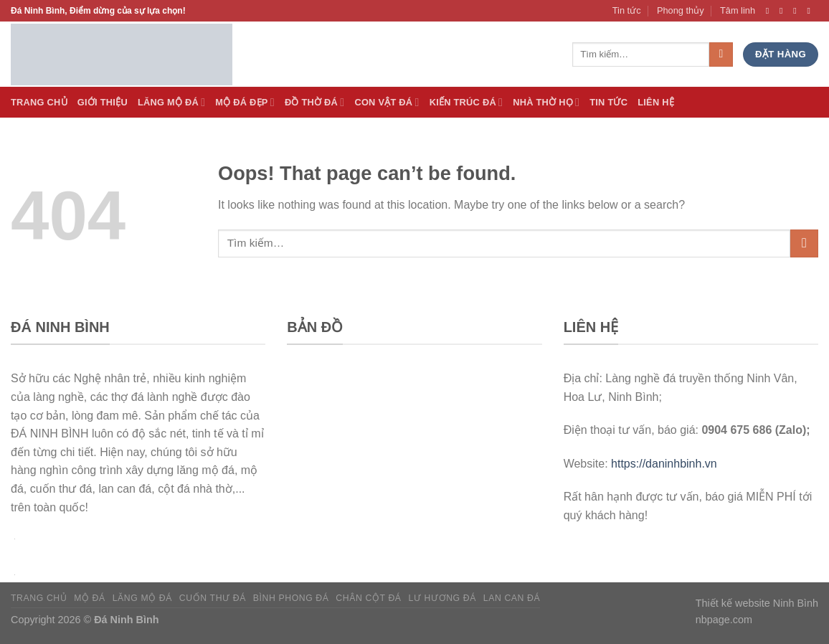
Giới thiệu (103, 102)
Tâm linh (738, 10)
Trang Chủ (39, 102)
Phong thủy (681, 10)
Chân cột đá (368, 598)
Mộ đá (90, 598)
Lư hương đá (442, 598)
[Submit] (804, 243)
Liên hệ (656, 102)
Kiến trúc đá (466, 102)
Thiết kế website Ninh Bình (757, 603)
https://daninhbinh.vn (664, 464)
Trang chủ (39, 598)
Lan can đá (512, 598)
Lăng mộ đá (142, 598)
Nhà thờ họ (546, 102)
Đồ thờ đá (315, 102)
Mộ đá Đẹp (245, 102)
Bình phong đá (291, 598)
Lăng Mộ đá (171, 102)
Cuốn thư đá (213, 598)
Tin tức (627, 10)
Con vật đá (387, 102)
